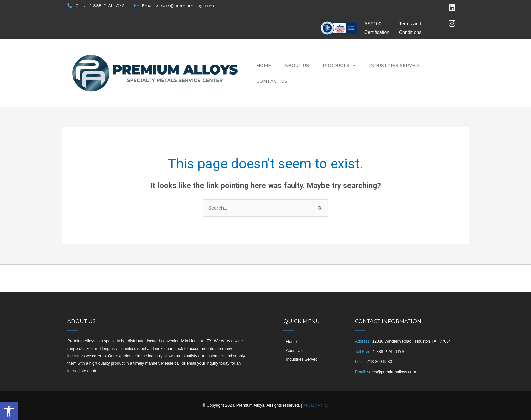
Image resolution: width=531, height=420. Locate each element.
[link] (9, 411)
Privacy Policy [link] (316, 405)
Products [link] (339, 66)
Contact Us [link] (272, 81)
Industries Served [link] (394, 65)
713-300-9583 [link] (379, 362)
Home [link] (264, 65)
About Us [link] (297, 65)
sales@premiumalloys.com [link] (392, 372)
